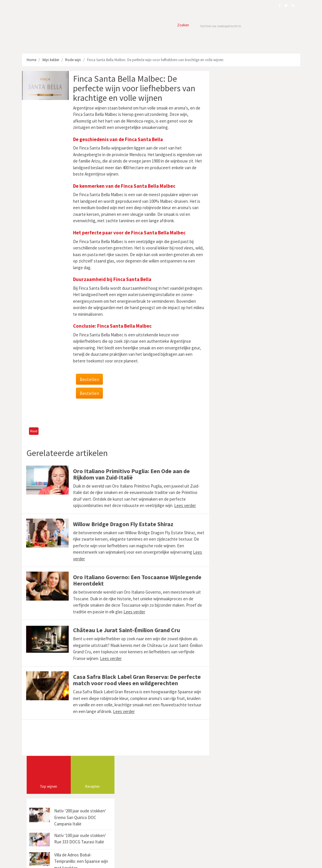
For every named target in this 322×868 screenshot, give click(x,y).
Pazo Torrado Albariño (188, 799)
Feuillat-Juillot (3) (234, 425)
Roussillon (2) (267, 366)
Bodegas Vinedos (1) (236, 356)
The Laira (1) (262, 425)
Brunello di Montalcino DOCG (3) (245, 385)
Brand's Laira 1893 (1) (260, 415)
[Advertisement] (114, 413)
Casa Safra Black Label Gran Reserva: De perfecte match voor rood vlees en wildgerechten (136, 680)
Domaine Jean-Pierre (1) (254, 336)
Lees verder (184, 505)
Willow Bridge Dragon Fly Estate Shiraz (123, 524)
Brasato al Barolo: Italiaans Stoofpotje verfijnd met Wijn (259, 827)
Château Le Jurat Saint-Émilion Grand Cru (126, 630)
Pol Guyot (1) (230, 415)
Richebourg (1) (232, 445)
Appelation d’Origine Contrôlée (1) (246, 405)
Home (31, 60)
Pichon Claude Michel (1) (239, 346)
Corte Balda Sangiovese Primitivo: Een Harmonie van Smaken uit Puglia (264, 789)
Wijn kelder (51, 60)
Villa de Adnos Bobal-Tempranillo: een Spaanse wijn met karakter (267, 176)
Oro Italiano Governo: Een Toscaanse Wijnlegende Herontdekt (137, 580)
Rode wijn (73, 60)
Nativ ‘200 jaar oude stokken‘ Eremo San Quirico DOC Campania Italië (266, 132)
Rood (34, 431)
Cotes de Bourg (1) (269, 356)
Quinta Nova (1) (233, 435)
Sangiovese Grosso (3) (237, 366)
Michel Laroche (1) (263, 435)
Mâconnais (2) (232, 395)
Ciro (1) (226, 336)
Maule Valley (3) (233, 376)
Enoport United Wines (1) (267, 376)
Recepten (278, 102)
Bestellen (89, 379)
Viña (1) (281, 425)
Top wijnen (234, 102)
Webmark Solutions (65, 860)
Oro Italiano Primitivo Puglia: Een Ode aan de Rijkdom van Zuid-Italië (131, 474)
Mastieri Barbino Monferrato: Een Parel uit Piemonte (263, 814)
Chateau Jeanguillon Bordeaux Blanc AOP (184, 789)
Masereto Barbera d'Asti (188, 818)
